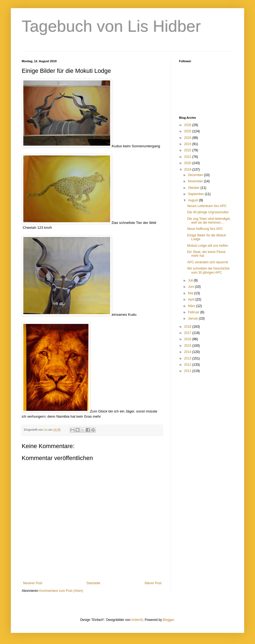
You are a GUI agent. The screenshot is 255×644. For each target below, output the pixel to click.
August (194, 200)
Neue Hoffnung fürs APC (205, 229)
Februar (194, 312)
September (196, 194)
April (192, 299)
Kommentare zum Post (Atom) (61, 591)
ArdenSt (137, 620)
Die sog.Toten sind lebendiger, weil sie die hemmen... (209, 221)
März (192, 306)
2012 (188, 365)
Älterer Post (153, 583)
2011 (188, 371)
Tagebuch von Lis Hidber (111, 26)
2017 (188, 333)
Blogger (168, 620)
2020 (188, 163)
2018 (188, 327)
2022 (188, 150)
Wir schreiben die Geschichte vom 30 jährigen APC (208, 270)
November (196, 181)
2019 (188, 170)
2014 (188, 352)
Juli (191, 280)
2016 (188, 339)
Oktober (194, 188)
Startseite (93, 583)
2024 (188, 138)
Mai (191, 293)
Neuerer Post (33, 583)
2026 (188, 125)
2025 (188, 131)
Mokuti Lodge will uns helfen (208, 246)
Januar (193, 318)
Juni (191, 287)
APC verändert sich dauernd (208, 262)
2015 (188, 346)
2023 (188, 144)
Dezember (196, 175)
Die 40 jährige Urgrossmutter (208, 212)
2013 (188, 358)
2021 (188, 157)
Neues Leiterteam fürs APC (207, 206)
